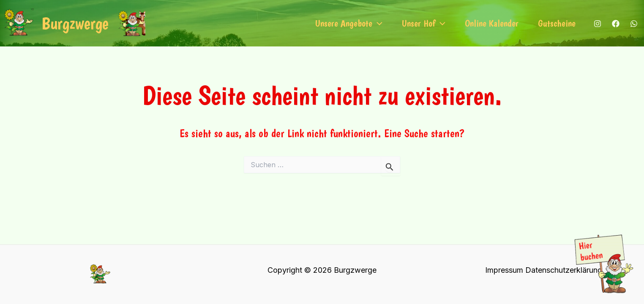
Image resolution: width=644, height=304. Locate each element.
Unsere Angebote (349, 23)
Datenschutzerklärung (564, 270)
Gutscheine (557, 23)
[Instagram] (598, 24)
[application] (377, 23)
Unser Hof (424, 23)
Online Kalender (492, 23)
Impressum (504, 270)
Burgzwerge (75, 23)
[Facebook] (616, 24)
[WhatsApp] (634, 24)
